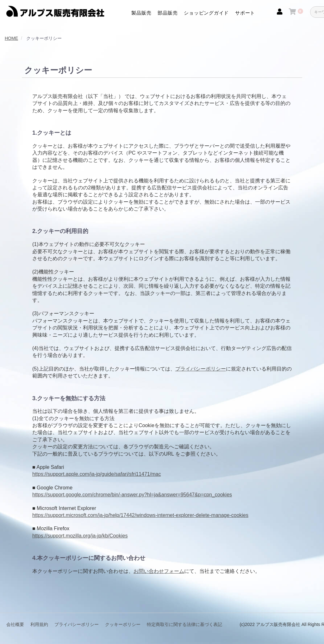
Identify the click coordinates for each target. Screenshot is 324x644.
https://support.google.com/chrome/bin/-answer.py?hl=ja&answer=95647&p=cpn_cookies (132, 495)
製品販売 (141, 13)
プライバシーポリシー (201, 369)
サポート (245, 13)
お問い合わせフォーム (159, 571)
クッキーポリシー (123, 624)
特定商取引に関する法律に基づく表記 (184, 624)
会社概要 (15, 624)
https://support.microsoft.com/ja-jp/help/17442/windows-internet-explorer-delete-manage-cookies (140, 515)
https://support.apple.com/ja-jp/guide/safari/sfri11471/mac (97, 474)
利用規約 (39, 624)
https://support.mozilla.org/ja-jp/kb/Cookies (80, 536)
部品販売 (168, 13)
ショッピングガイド (206, 13)
